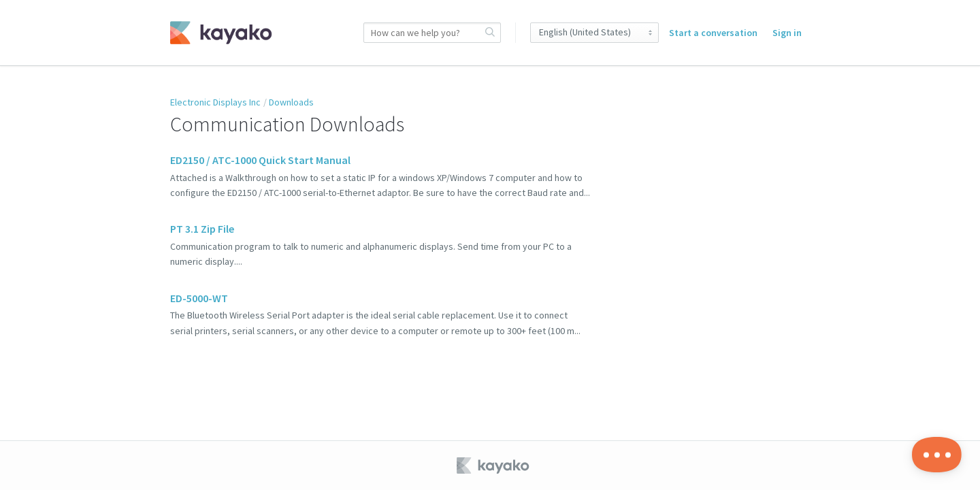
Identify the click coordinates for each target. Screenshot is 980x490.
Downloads (291, 102)
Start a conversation (713, 33)
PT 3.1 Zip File (202, 229)
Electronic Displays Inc (215, 102)
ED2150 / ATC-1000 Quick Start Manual (260, 160)
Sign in (787, 33)
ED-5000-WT (199, 298)
